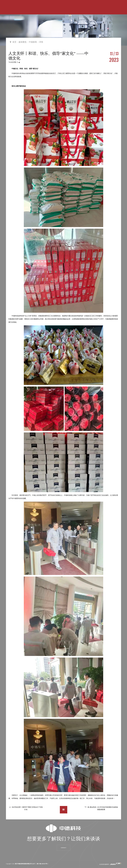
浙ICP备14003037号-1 (42, 864)
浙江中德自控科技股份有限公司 (23, 864)
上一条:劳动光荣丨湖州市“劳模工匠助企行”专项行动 (26, 808)
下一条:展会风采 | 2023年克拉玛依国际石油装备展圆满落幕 (101, 808)
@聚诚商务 (113, 864)
